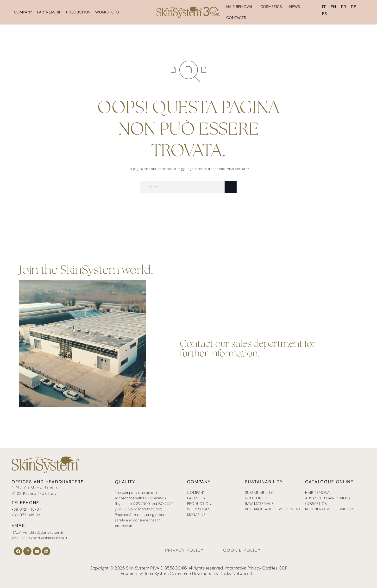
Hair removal (241, 7)
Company (23, 12)
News (295, 7)
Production (78, 12)
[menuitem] (324, 7)
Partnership (49, 12)
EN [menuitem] (333, 7)
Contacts (236, 18)
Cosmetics (272, 7)
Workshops (107, 12)
